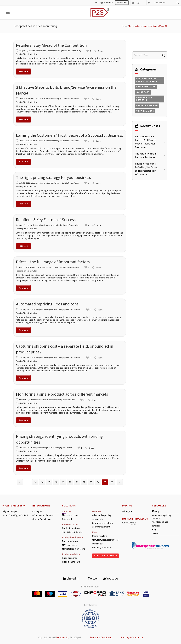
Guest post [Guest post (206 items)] (143, 92)
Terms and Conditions (101, 638)
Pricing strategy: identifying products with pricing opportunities (59, 439)
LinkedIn (71, 579)
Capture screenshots (102, 523)
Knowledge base (160, 522)
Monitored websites (105, 556)
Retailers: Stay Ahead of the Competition (51, 45)
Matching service (70, 515)
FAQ (154, 530)
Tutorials (156, 526)
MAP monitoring (70, 545)
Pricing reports (69, 558)
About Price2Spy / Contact (15, 515)
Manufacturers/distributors (105, 540)
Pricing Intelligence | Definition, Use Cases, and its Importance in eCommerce (146, 169)
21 (77, 482)
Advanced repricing (102, 515)
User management (101, 527)
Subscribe (122, 3)
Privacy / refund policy (132, 638)
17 (49, 482)
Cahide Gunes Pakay (73, 51)
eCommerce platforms (43, 515)
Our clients (97, 544)
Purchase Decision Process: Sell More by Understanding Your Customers (146, 142)
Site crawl (67, 519)
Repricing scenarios (102, 548)
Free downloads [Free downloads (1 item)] (146, 87)
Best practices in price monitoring (48, 51)
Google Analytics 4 (41, 519)
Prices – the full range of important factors (53, 262)
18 (56, 482)
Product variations (71, 528)
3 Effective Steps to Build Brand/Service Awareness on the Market (66, 90)
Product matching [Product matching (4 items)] (147, 106)
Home (125, 26)
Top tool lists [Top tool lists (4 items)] (145, 111)
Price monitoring (70, 541)
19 (63, 482)
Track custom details (72, 532)
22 (84, 482)
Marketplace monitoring (74, 549)
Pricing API (37, 512)
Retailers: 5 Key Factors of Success (46, 220)
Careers (156, 534)
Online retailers (100, 536)
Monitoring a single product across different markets (62, 394)
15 (35, 482)
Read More (23, 71)
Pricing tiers (128, 512)
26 (112, 482)
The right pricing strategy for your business (54, 178)
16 (42, 482)
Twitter (91, 579)
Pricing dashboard (71, 562)
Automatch (97, 519)
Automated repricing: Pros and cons (47, 304)
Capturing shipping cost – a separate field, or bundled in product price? (65, 349)
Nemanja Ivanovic (73, 310)
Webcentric (62, 638)
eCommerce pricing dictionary (161, 517)
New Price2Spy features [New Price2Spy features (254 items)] (144, 99)
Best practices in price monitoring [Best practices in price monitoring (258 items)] (147, 80)
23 (91, 482)
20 (70, 482)
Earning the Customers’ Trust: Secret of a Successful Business (70, 135)
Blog (155, 512)
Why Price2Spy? (10, 512)
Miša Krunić (70, 400)
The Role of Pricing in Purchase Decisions (146, 156)
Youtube (110, 579)
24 (98, 482)
